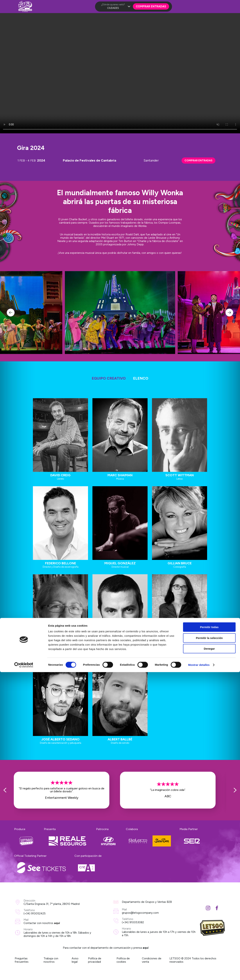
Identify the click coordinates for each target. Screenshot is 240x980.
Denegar (209, 957)
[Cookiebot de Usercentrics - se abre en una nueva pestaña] (24, 973)
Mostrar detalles (199, 973)
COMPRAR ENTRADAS (198, 161)
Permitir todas (209, 935)
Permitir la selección (209, 946)
